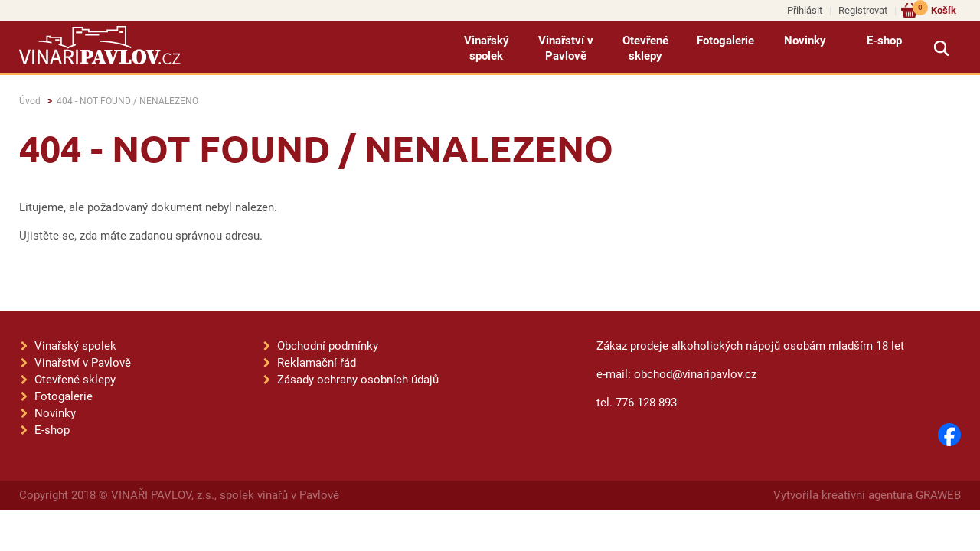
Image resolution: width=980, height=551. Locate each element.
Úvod (30, 101)
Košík (934, 10)
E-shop (884, 41)
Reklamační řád (317, 363)
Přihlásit (805, 10)
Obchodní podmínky (328, 346)
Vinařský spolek (487, 48)
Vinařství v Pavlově (566, 48)
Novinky (805, 41)
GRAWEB (938, 495)
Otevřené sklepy (645, 48)
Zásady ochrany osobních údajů (358, 380)
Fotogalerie (725, 41)
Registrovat (863, 10)
